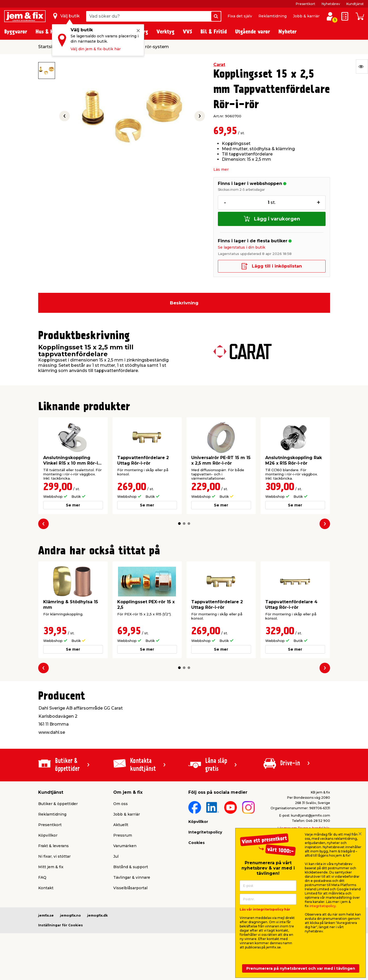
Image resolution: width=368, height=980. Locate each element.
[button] (179, 524)
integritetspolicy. (323, 906)
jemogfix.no (70, 915)
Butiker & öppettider (58, 804)
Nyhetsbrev (331, 4)
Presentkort (306, 4)
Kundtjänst (355, 4)
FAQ (42, 877)
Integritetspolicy (205, 832)
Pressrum (123, 835)
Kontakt (46, 888)
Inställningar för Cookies (60, 925)
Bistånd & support (131, 867)
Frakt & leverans (53, 846)
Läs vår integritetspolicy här (265, 909)
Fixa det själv (240, 16)
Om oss (121, 804)
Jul (116, 856)
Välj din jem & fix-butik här (96, 49)
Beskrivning (184, 303)
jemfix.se (46, 915)
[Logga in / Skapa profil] (330, 16)
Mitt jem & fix (51, 867)
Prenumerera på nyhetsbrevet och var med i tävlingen (301, 968)
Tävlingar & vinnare (132, 877)
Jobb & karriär (306, 16)
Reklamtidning (273, 16)
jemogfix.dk (97, 915)
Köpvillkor (48, 835)
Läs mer (221, 169)
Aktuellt (121, 825)
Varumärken (125, 846)
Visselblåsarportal (130, 888)
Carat (219, 65)
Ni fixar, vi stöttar (54, 856)
